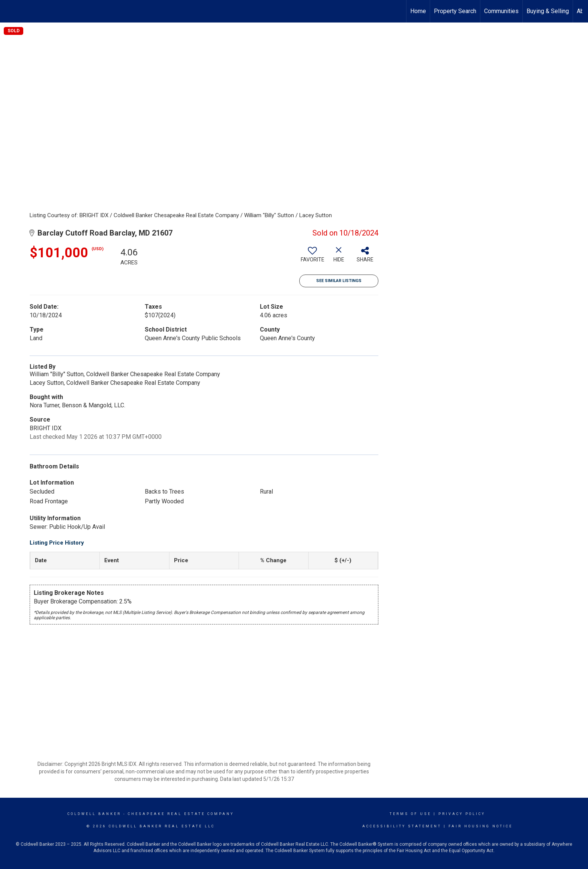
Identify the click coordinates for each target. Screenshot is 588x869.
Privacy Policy (462, 814)
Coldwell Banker (94, 814)
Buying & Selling (548, 11)
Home (418, 11)
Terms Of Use (410, 814)
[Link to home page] (10, 11)
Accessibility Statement (402, 826)
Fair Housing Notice (481, 826)
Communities (501, 11)
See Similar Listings (339, 281)
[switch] (312, 257)
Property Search (455, 11)
